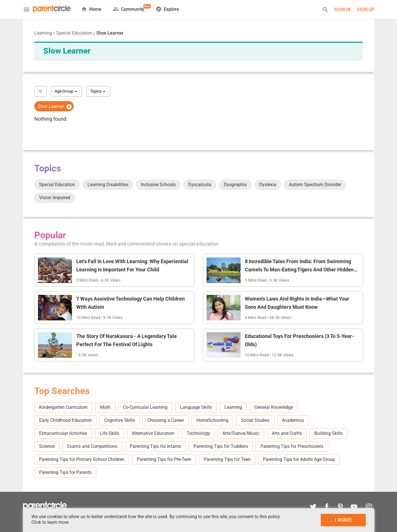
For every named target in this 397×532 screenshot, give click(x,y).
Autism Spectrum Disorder (315, 185)
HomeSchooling (212, 420)
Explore (167, 9)
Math (105, 407)
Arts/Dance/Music (241, 433)
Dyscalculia (200, 185)
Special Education (74, 33)
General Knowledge (274, 407)
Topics (98, 91)
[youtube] (354, 507)
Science (47, 446)
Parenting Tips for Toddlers (221, 446)
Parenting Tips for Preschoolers (292, 446)
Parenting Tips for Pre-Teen (164, 459)
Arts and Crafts (287, 433)
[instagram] (368, 507)
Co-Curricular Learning (145, 407)
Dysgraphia (235, 185)
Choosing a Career (166, 420)
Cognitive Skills (120, 420)
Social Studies (255, 420)
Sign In (342, 9)
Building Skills (328, 433)
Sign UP (366, 9)
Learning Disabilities (108, 185)
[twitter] (313, 507)
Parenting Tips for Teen (227, 459)
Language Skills (196, 407)
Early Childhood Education (65, 420)
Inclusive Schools (158, 185)
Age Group (67, 91)
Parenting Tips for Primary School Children (82, 459)
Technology (198, 433)
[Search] (325, 10)
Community (129, 8)
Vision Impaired (55, 198)
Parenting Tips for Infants (155, 446)
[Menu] (27, 10)
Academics (293, 420)
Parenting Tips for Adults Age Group (299, 459)
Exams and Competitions (92, 446)
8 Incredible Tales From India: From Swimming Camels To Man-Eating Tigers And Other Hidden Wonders (299, 270)
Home (91, 9)
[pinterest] (340, 507)
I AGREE (343, 520)
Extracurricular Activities (63, 433)
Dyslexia (268, 185)
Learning (43, 33)
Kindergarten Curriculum (63, 407)
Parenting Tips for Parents (65, 472)
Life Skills (110, 433)
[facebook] (327, 507)
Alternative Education (153, 433)
